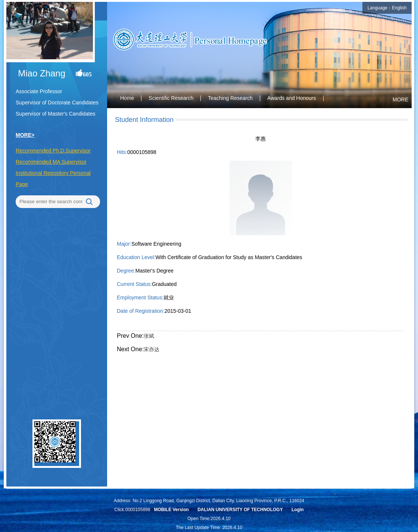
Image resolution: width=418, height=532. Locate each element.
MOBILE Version (171, 510)
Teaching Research (230, 98)
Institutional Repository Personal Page (53, 179)
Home (127, 98)
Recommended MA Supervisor (51, 162)
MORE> (25, 135)
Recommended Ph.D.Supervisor (53, 151)
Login (298, 510)
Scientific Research (171, 98)
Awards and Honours (291, 98)
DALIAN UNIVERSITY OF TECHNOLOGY (240, 510)
